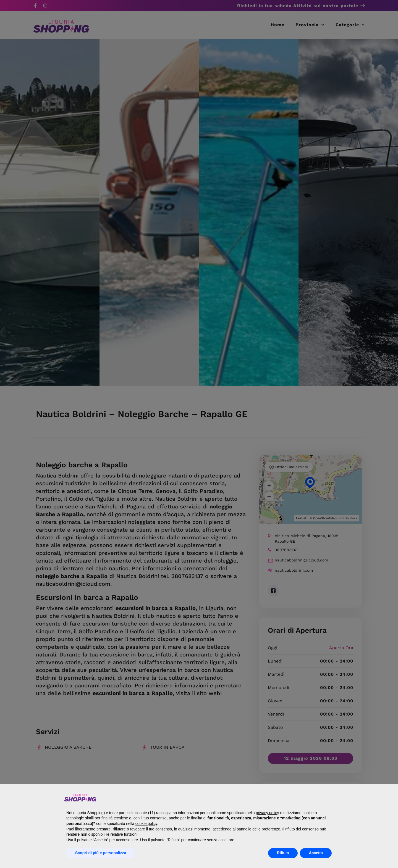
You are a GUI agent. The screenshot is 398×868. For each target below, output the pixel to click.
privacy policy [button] (268, 813)
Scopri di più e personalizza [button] (101, 853)
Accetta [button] (316, 853)
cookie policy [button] (146, 824)
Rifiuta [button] (283, 853)
